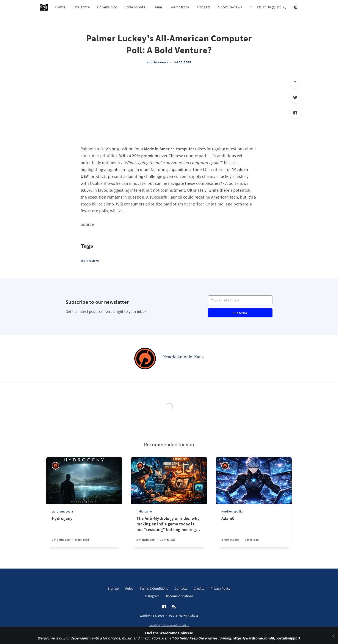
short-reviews (158, 62)
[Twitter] (295, 98)
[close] (333, 636)
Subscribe (240, 313)
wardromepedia (62, 511)
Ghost (194, 616)
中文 (272, 7)
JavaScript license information (169, 625)
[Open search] (285, 7)
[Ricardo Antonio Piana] (145, 359)
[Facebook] (295, 113)
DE (279, 7)
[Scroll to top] (295, 83)
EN (259, 7)
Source (87, 224)
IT (265, 7)
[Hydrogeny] (84, 531)
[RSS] (174, 607)
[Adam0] (254, 531)
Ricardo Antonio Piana (183, 357)
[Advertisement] (169, 107)
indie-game (144, 511)
